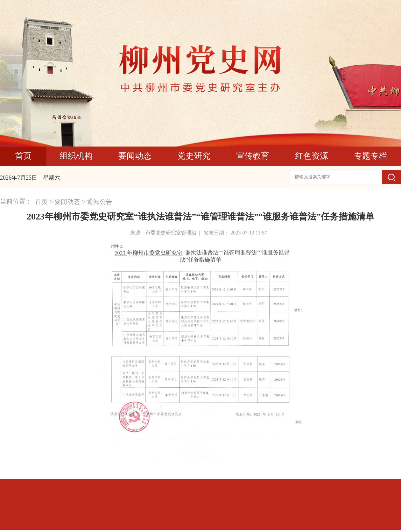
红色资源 (312, 156)
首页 (23, 156)
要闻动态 (135, 156)
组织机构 (76, 156)
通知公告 (100, 202)
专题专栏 (370, 156)
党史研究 (194, 156)
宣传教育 (253, 156)
